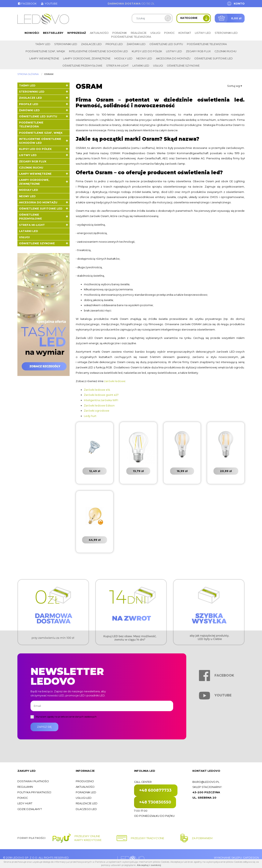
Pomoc (169, 33)
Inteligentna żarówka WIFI (101, 400)
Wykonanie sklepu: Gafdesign (236, 858)
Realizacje (139, 33)
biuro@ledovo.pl (206, 782)
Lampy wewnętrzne (44, 58)
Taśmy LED (43, 44)
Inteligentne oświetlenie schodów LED (98, 51)
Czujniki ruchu (225, 51)
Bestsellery (53, 33)
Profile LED (114, 44)
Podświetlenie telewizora (131, 37)
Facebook (27, 4)
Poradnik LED (86, 792)
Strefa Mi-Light (117, 66)
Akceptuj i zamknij (149, 865)
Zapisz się (44, 727)
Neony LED (144, 58)
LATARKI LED (141, 66)
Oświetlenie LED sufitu (166, 44)
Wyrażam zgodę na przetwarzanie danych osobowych (66, 717)
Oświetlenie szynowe (183, 66)
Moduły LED (123, 58)
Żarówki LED (136, 44)
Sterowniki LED (226, 33)
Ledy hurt (90, 416)
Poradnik (120, 33)
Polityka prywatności (34, 792)
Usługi (155, 33)
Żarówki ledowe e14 (97, 390)
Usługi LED (84, 798)
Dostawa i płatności (33, 781)
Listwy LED (203, 33)
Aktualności (99, 33)
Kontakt (185, 33)
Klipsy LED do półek (147, 51)
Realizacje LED (87, 803)
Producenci (85, 781)
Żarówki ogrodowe (97, 411)
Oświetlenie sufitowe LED (213, 58)
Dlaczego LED (86, 809)
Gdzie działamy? (30, 809)
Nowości (32, 33)
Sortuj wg (235, 86)
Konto (239, 4)
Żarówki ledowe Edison (99, 406)
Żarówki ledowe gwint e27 (101, 395)
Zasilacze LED (91, 44)
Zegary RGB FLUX (198, 51)
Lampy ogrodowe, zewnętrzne (87, 58)
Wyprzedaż (77, 33)
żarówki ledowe (115, 381)
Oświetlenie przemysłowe (82, 66)
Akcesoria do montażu (173, 58)
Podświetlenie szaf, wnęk (45, 51)
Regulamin (25, 787)
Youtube (49, 4)
